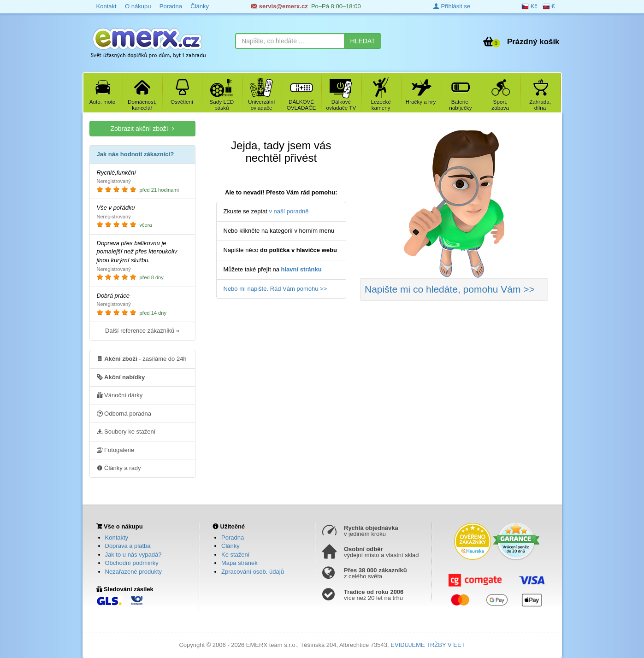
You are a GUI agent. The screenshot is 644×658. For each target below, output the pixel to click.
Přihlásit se (452, 6)
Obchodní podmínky (132, 563)
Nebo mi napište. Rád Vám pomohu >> (275, 289)
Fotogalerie (116, 450)
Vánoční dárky (120, 395)
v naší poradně (289, 211)
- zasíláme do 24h (142, 358)
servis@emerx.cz (280, 6)
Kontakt (106, 6)
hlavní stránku (301, 269)
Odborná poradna (124, 413)
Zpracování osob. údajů (253, 572)
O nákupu (138, 6)
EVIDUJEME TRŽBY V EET (428, 645)
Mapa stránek (239, 563)
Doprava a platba (128, 546)
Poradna (171, 6)
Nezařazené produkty (134, 572)
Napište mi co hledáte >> (450, 289)
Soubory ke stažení (126, 431)
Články (200, 6)
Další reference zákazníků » (142, 331)
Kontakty (117, 538)
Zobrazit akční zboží (142, 128)
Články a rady (119, 468)
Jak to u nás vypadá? (133, 555)
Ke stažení (235, 555)
